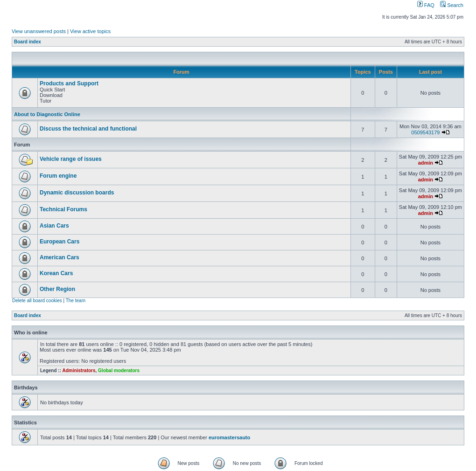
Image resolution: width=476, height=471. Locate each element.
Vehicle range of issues (71, 159)
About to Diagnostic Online (47, 114)
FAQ (426, 5)
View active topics (90, 31)
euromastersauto (229, 437)
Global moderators (119, 371)
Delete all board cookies (37, 301)
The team (76, 301)
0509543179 (425, 132)
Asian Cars (54, 226)
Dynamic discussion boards (77, 193)
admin (426, 163)
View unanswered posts (39, 31)
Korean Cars (56, 273)
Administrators (79, 371)
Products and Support (69, 83)
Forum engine (58, 176)
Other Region (57, 289)
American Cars (59, 257)
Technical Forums (63, 209)
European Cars (59, 242)
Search (452, 5)
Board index (28, 42)
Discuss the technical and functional (88, 129)
